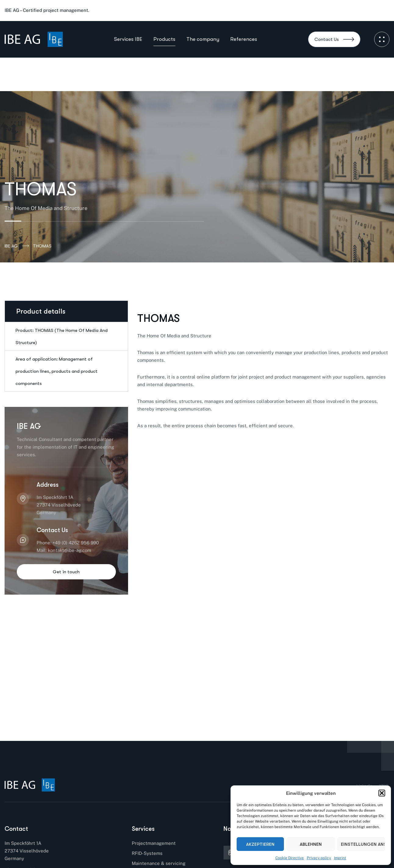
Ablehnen (311, 844)
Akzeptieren (260, 844)
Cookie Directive (290, 858)
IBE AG (17, 246)
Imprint (340, 858)
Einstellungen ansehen (363, 844)
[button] (382, 793)
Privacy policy (319, 858)
